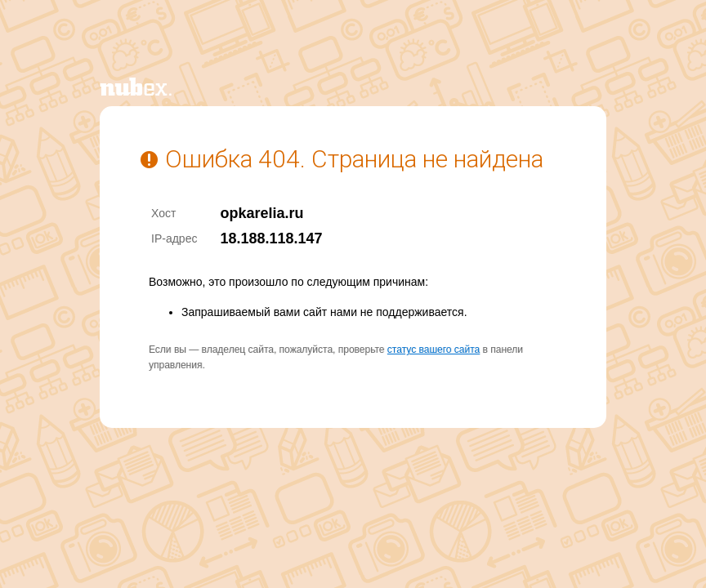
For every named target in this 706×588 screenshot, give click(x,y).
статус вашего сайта (433, 350)
